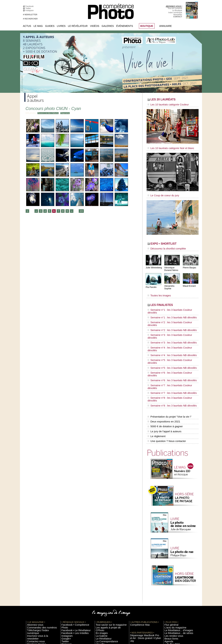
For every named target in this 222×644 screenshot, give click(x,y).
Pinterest (65, 578)
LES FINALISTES (169, 297)
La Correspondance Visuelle (107, 575)
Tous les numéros (175, 8)
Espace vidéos (102, 583)
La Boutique (177, 10)
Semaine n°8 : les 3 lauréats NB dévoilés (168, 351)
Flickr (64, 580)
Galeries (108, 26)
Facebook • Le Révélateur (72, 565)
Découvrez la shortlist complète (164, 245)
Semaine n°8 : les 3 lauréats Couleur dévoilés (170, 348)
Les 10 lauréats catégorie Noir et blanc (167, 147)
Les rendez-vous (171, 573)
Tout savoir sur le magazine (107, 562)
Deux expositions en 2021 (163, 365)
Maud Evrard (189, 281)
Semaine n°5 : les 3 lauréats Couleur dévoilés (170, 328)
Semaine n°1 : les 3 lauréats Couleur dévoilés (170, 302)
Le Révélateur (78, 26)
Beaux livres (169, 575)
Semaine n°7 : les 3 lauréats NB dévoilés (168, 345)
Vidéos (95, 26)
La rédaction (170, 609)
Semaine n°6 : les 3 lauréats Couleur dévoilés (170, 335)
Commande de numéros (174, 604)
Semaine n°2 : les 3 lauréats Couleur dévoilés (170, 309)
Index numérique (175, 12)
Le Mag (38, 26)
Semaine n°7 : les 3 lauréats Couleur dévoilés (170, 342)
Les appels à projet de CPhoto (108, 565)
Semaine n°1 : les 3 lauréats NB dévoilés (168, 305)
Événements (125, 26)
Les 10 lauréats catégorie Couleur (165, 105)
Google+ (65, 573)
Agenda (99, 578)
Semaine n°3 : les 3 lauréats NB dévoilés (168, 319)
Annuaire (165, 26)
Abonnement (170, 606)
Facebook (30, 6)
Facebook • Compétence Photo (74, 562)
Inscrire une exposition (174, 588)
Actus (27, 26)
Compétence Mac (137, 562)
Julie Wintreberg (153, 263)
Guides (50, 26)
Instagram (30, 10)
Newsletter (178, 15)
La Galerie (100, 570)
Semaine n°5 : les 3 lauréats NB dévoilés (168, 332)
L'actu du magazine (172, 565)
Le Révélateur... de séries (175, 570)
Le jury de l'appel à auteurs (164, 372)
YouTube (65, 583)
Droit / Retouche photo (174, 612)
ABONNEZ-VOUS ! (174, 6)
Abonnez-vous (33, 562)
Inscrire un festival (172, 591)
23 (78, 211)
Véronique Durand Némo (171, 264)
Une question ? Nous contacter (166, 379)
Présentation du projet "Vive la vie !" (168, 361)
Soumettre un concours (174, 593)
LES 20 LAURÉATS (171, 100)
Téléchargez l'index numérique (40, 567)
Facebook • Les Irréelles (71, 567)
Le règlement (156, 376)
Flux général (170, 562)
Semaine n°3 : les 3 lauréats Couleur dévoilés (170, 315)
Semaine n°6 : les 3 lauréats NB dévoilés (168, 338)
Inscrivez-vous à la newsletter (39, 570)
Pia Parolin (151, 282)
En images (100, 567)
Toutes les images (157, 288)
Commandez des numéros (38, 565)
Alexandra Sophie (172, 281)
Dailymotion (66, 586)
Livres (61, 26)
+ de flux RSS (170, 580)
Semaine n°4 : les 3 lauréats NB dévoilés (168, 325)
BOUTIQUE (147, 26)
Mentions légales (34, 575)
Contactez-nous (34, 573)
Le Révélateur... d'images (175, 567)
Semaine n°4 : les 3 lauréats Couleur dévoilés (170, 322)
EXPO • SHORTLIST (172, 240)
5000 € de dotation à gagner (164, 368)
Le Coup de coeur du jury (161, 193)
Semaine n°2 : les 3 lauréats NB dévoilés (168, 312)
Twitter (29, 8)
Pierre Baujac (189, 263)
